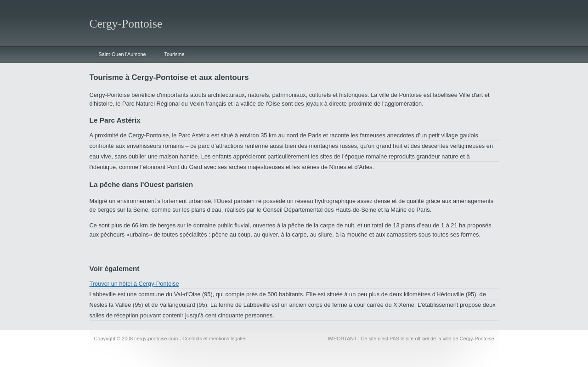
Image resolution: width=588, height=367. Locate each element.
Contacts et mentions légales (215, 339)
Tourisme (175, 54)
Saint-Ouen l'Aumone (122, 54)
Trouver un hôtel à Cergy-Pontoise (134, 284)
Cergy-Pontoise (126, 24)
